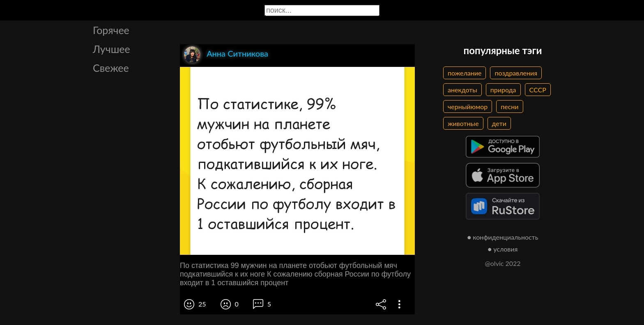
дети (499, 123)
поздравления (516, 73)
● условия (503, 249)
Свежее (111, 68)
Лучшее (112, 49)
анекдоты (462, 90)
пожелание (465, 73)
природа (503, 90)
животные (463, 123)
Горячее (111, 30)
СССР (538, 90)
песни (509, 106)
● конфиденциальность (503, 237)
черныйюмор (468, 106)
